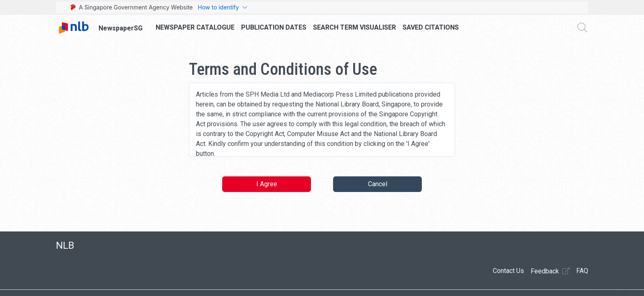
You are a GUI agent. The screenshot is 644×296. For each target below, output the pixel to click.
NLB (65, 245)
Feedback (550, 271)
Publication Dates (274, 27)
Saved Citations (431, 27)
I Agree (267, 184)
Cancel (378, 184)
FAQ (582, 271)
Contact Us (508, 271)
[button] (607, 291)
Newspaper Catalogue (195, 27)
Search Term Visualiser (354, 27)
